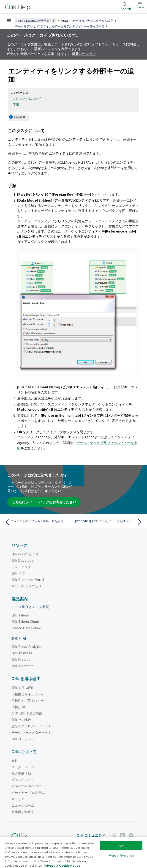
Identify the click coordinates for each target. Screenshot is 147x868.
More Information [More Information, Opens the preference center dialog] (121, 855)
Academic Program (27, 785)
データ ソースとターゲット (31, 732)
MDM (64, 21)
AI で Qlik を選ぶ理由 (27, 713)
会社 (15, 760)
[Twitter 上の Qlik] (114, 834)
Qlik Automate (23, 665)
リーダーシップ (23, 766)
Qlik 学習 (18, 573)
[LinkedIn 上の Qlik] (122, 834)
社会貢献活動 (21, 773)
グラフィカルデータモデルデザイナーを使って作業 (71, 26)
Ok (121, 846)
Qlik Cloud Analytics (27, 646)
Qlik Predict (20, 659)
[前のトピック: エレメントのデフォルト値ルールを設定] (38, 521)
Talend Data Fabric (26, 627)
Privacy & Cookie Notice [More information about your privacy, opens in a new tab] (62, 865)
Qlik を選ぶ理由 (23, 687)
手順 (16, 105)
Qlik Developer (23, 560)
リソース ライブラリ (27, 585)
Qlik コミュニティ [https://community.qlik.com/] (91, 835)
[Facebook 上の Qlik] (131, 834)
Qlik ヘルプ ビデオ (25, 553)
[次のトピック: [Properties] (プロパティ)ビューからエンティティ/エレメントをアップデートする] (109, 521)
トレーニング (21, 566)
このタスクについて (27, 98)
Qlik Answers (22, 652)
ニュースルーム (23, 805)
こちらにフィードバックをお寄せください (44, 501)
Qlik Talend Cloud (25, 621)
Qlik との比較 (21, 719)
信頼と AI (18, 706)
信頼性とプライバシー (28, 700)
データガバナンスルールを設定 (93, 21)
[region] (73, 852)
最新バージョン (84, 54)
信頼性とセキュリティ (28, 693)
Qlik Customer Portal (28, 579)
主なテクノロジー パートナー (33, 725)
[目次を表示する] (9, 21)
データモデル (24, 26)
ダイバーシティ (23, 779)
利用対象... (21, 117)
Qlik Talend (20, 615)
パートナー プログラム (28, 792)
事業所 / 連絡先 (23, 811)
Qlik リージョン (23, 738)
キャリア (18, 798)
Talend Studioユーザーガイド (35, 21)
